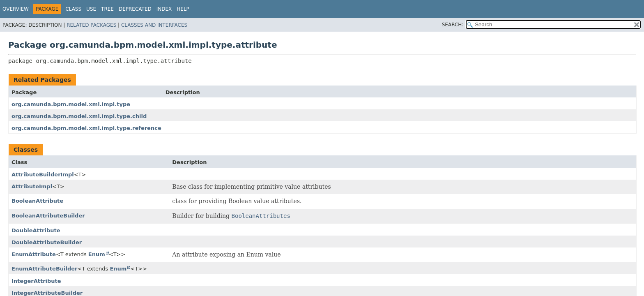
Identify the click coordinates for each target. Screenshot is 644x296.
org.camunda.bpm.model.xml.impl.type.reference (86, 128)
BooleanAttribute (37, 201)
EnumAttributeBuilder (45, 269)
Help (183, 9)
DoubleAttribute (36, 230)
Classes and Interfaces (154, 25)
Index (164, 9)
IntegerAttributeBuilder (47, 293)
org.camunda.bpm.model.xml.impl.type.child (79, 116)
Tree (107, 9)
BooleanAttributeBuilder (48, 216)
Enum (97, 254)
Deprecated (135, 9)
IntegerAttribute (36, 281)
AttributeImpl (32, 186)
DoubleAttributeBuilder (47, 242)
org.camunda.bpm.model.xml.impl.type (71, 104)
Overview (16, 9)
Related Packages (91, 25)
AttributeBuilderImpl (43, 175)
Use (91, 9)
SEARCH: (453, 25)
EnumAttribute (34, 254)
